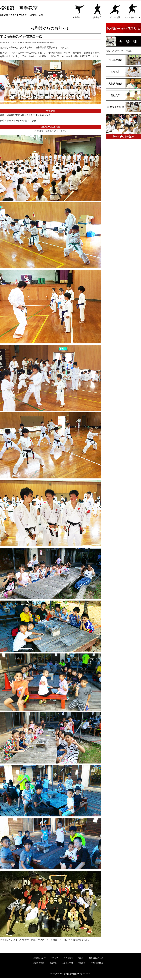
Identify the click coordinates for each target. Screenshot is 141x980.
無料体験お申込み (96, 958)
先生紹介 (55, 958)
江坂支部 (53, 963)
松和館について (40, 958)
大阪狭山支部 (67, 963)
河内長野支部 (39, 963)
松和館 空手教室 (70, 974)
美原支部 (82, 963)
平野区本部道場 (97, 963)
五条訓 (81, 958)
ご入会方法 (68, 958)
